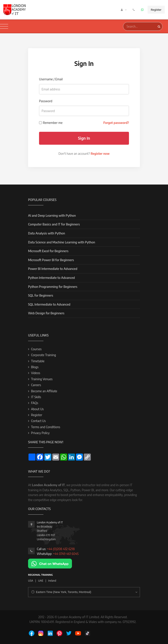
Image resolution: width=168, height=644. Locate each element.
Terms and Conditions (46, 427)
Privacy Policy (40, 433)
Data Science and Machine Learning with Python (62, 242)
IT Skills (36, 397)
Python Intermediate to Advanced (51, 278)
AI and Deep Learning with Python (52, 216)
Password (46, 101)
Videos (36, 373)
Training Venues (42, 379)
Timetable (38, 361)
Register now (100, 154)
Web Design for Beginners (46, 313)
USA (31, 581)
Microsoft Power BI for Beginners (51, 260)
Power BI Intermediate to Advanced (53, 269)
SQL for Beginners (41, 295)
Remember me (53, 123)
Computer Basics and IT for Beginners (54, 224)
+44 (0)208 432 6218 (61, 549)
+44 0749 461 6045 (66, 554)
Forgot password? (116, 123)
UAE (41, 581)
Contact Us (38, 421)
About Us (37, 409)
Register (156, 10)
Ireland (52, 581)
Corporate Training (43, 355)
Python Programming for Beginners (53, 287)
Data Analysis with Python (46, 233)
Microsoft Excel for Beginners (48, 251)
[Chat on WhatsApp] (50, 563)
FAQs (35, 403)
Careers (36, 385)
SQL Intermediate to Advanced (49, 304)
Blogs (35, 367)
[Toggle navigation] (4, 26)
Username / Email (51, 79)
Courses (36, 349)
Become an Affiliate (44, 391)
